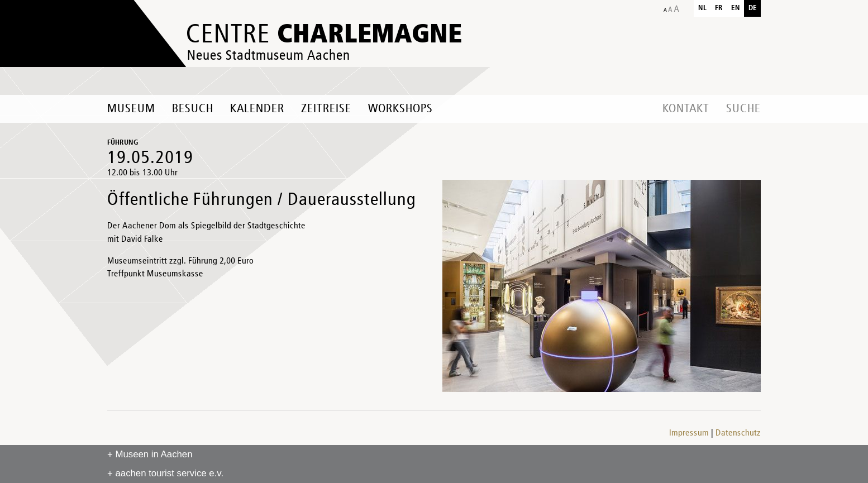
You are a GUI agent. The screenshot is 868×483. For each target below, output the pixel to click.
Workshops (400, 109)
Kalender (257, 109)
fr (719, 8)
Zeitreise (326, 109)
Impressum (689, 433)
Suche (743, 109)
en (736, 8)
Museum (131, 109)
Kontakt (686, 109)
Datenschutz (738, 433)
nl (702, 8)
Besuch (193, 109)
